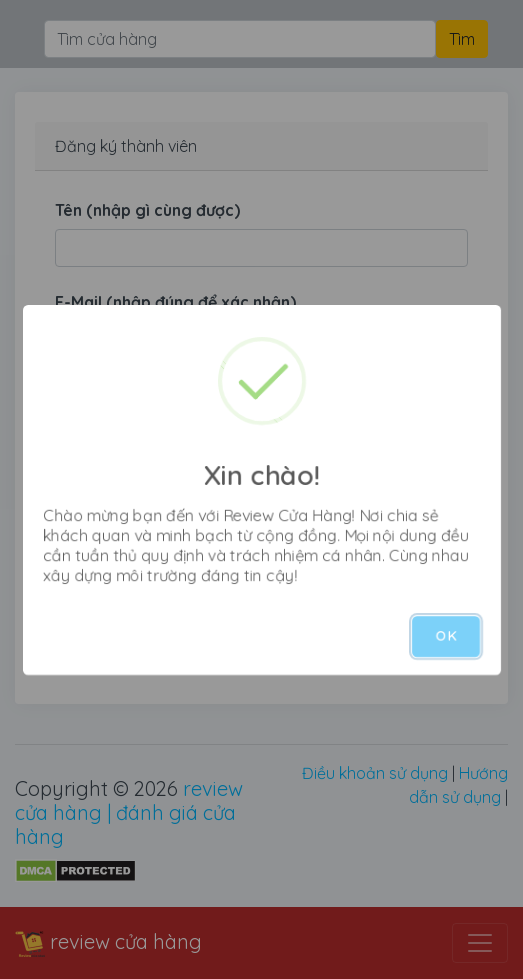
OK (446, 636)
